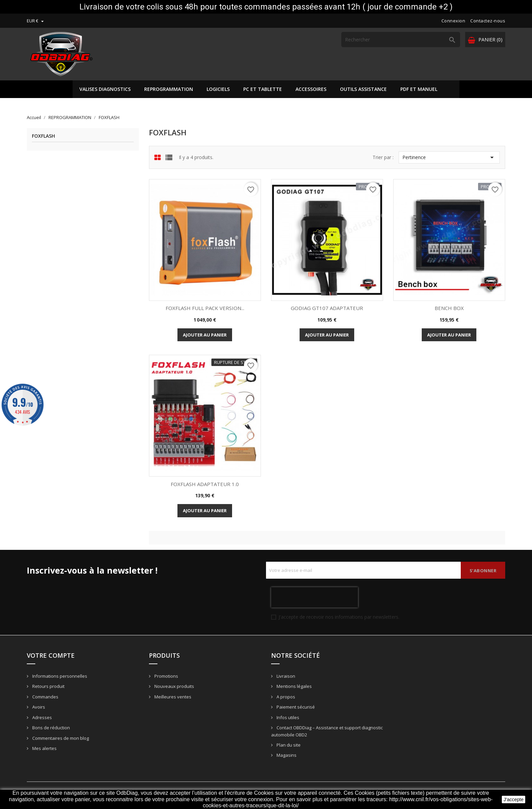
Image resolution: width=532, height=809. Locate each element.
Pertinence (449, 157)
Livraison (285, 676)
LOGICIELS (218, 89)
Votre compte (51, 655)
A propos (285, 697)
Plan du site (288, 745)
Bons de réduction (51, 728)
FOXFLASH (43, 136)
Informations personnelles (59, 676)
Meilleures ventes (172, 697)
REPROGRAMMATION (169, 89)
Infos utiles (287, 717)
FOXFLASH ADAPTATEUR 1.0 (205, 484)
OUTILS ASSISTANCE (363, 89)
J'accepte (514, 800)
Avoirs (38, 707)
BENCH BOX (449, 308)
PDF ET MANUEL (419, 89)
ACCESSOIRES (311, 89)
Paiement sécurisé (295, 707)
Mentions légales (294, 686)
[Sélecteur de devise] (36, 21)
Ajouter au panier (205, 335)
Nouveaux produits (174, 686)
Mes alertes (44, 748)
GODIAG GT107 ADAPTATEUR (327, 308)
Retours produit (48, 686)
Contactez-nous (488, 21)
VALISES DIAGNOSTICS (105, 89)
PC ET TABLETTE (263, 89)
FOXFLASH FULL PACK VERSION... (205, 308)
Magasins (286, 755)
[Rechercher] (401, 40)
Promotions (166, 676)
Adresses (42, 717)
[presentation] (315, 597)
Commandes (45, 697)
